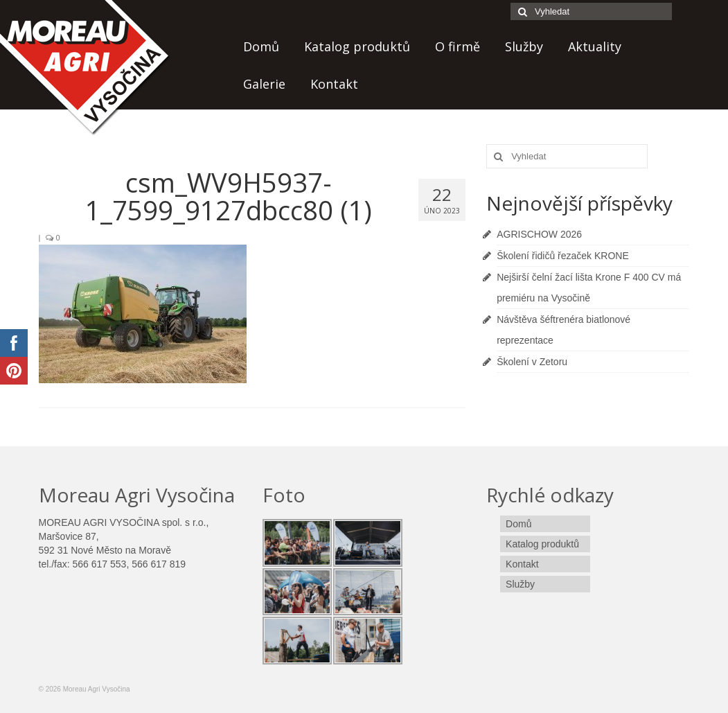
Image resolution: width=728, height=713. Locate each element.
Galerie (264, 84)
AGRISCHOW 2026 (539, 234)
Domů (261, 46)
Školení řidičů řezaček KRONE (563, 256)
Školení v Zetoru (532, 362)
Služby (524, 46)
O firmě (458, 46)
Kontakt (334, 84)
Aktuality (595, 46)
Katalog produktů (357, 46)
